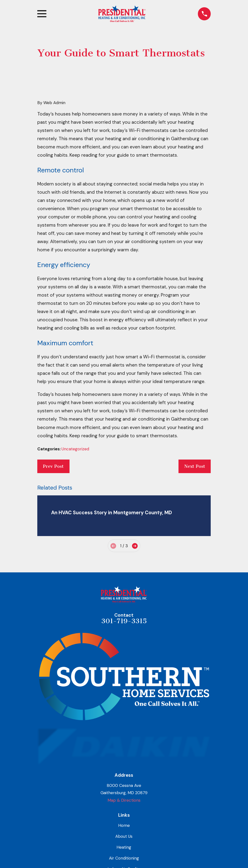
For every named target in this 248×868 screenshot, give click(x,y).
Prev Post (53, 466)
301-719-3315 (124, 621)
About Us (124, 836)
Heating (124, 847)
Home (124, 825)
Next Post (195, 466)
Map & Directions (124, 800)
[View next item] (135, 546)
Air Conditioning (124, 858)
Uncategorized (75, 449)
